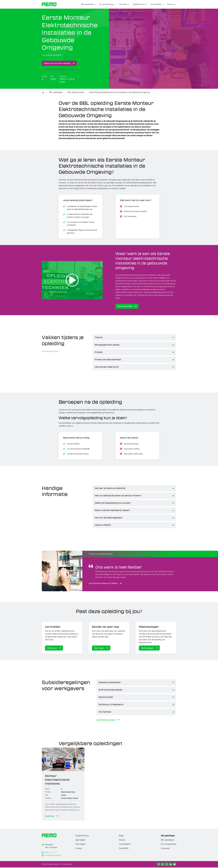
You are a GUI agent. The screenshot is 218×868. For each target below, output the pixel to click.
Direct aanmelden (125, 306)
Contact (79, 849)
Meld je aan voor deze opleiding (57, 63)
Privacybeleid (67, 865)
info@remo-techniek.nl (53, 856)
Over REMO (124, 849)
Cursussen (165, 849)
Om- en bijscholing (169, 845)
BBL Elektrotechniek (76, 92)
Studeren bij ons (82, 836)
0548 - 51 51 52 (51, 853)
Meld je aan (52, 648)
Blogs (121, 836)
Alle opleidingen (168, 836)
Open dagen (99, 648)
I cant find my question (106, 720)
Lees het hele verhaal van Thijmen (103, 583)
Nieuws (122, 840)
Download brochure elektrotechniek (59, 69)
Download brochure (50, 351)
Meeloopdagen (147, 648)
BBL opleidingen (56, 92)
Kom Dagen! (81, 845)
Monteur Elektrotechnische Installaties (57, 780)
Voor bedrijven (125, 845)
